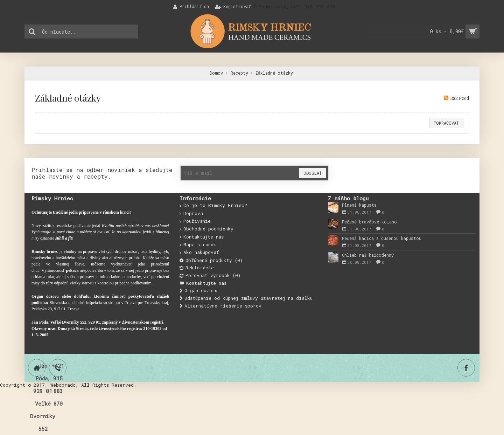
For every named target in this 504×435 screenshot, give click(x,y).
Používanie (195, 221)
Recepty (239, 73)
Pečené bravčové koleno (369, 222)
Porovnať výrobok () (210, 275)
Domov (216, 73)
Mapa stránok (198, 245)
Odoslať (313, 173)
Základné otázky (274, 73)
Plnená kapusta (359, 205)
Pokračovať (446, 123)
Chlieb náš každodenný (368, 255)
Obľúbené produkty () (211, 260)
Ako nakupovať (199, 253)
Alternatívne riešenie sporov (220, 306)
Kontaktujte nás (202, 237)
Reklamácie (197, 268)
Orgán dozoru (198, 291)
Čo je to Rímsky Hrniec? (213, 206)
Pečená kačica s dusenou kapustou (382, 238)
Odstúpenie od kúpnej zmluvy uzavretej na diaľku (246, 298)
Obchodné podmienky (206, 229)
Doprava (191, 214)
